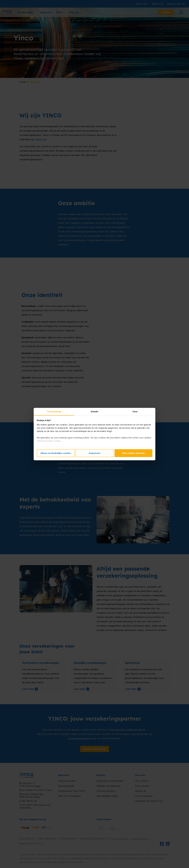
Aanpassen (95, 453)
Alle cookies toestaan (133, 453)
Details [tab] (95, 411)
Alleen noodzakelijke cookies (56, 453)
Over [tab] (135, 411)
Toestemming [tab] (54, 411)
